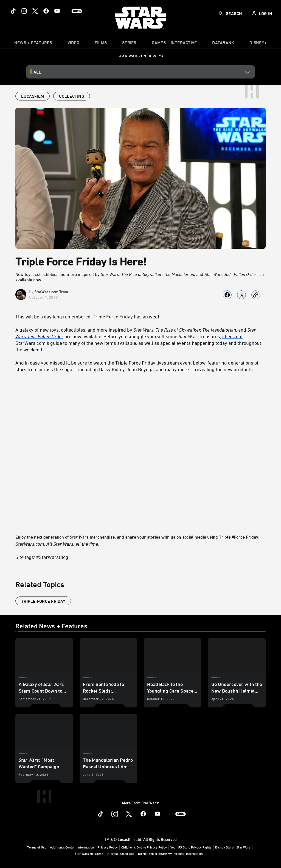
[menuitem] (73, 44)
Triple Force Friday (113, 317)
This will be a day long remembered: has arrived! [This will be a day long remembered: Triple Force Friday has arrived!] (87, 317)
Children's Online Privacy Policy (144, 847)
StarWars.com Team (51, 292)
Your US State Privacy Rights (191, 847)
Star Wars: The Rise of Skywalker (167, 330)
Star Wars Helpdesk (89, 853)
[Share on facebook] (227, 295)
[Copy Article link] (256, 295)
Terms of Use (37, 847)
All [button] (37, 72)
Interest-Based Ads (121, 853)
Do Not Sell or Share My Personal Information (170, 853)
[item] (33, 44)
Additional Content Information (72, 847)
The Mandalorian (219, 330)
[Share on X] (241, 295)
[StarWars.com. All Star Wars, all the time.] (140, 544)
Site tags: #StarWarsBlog (42, 557)
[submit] (221, 13)
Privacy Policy (108, 847)
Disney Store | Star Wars (233, 847)
